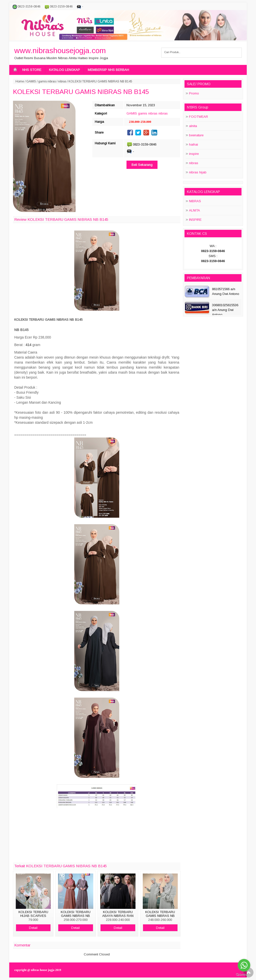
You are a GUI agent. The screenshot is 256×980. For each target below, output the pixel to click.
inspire (194, 154)
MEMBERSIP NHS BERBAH (108, 70)
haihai (193, 144)
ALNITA (194, 210)
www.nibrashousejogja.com (60, 50)
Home (20, 81)
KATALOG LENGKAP (64, 70)
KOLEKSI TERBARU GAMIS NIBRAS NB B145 (81, 92)
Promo (194, 93)
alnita (193, 126)
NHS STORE (32, 70)
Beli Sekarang (142, 165)
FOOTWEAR (198, 117)
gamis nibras (47, 81)
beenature (196, 135)
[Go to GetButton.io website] (244, 975)
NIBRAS (195, 201)
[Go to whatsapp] (244, 965)
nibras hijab (198, 172)
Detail (33, 928)
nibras (62, 81)
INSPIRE (195, 220)
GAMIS (31, 81)
